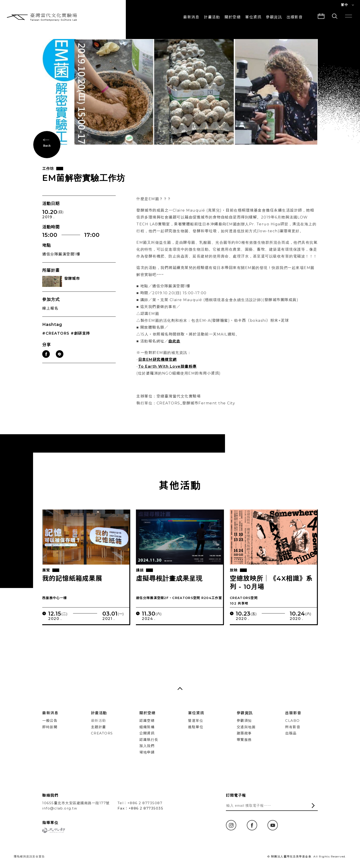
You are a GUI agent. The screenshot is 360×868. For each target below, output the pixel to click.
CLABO (292, 721)
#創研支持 (80, 342)
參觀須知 (244, 721)
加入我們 (147, 746)
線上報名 (50, 317)
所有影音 (293, 727)
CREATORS (102, 733)
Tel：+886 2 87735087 (140, 803)
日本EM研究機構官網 (157, 368)
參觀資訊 (274, 17)
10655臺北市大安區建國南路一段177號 (76, 803)
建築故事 (244, 733)
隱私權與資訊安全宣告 (29, 856)
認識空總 (147, 721)
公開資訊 (147, 733)
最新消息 (191, 17)
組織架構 (147, 727)
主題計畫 (98, 727)
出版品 (291, 733)
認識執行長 (149, 740)
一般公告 (50, 721)
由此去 (174, 349)
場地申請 (147, 752)
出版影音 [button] (295, 17)
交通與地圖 (246, 727)
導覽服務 (244, 740)
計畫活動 (212, 17)
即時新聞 (50, 727)
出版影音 (293, 713)
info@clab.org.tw (60, 808)
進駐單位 (196, 727)
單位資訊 (253, 17)
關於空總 (233, 17)
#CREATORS (56, 342)
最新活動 (98, 721)
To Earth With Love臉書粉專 (167, 375)
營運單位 (196, 721)
